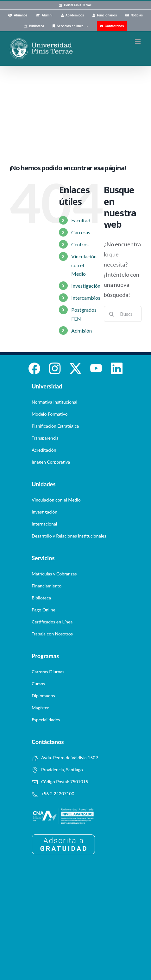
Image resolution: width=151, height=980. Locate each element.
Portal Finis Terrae (78, 5)
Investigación (86, 286)
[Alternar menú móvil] (138, 42)
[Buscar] (112, 314)
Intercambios (86, 298)
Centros (80, 244)
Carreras (81, 232)
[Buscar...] (123, 314)
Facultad (81, 220)
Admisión (82, 331)
